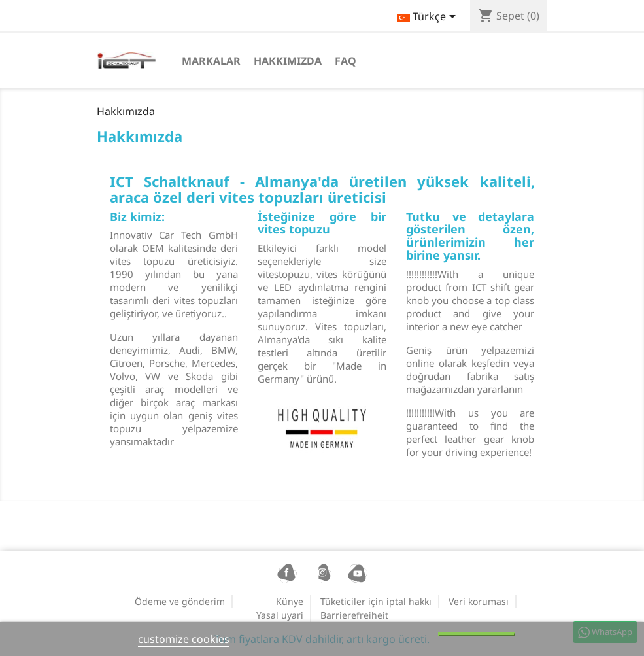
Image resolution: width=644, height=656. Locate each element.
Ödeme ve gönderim (180, 601)
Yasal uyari (280, 615)
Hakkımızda (288, 61)
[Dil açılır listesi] (429, 18)
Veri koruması (479, 601)
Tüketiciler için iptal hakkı (376, 601)
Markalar (211, 61)
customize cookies (184, 639)
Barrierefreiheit (354, 615)
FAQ (346, 61)
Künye (290, 601)
